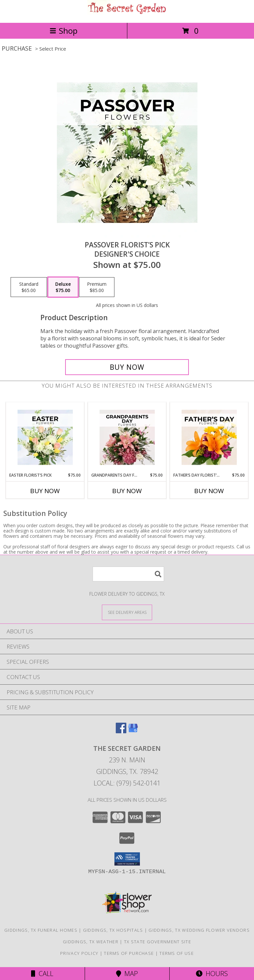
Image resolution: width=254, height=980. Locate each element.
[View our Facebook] (121, 731)
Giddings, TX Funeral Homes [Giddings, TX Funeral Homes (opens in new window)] (41, 930)
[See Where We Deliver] (127, 612)
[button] (127, 859)
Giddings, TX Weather (91, 942)
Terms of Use (177, 953)
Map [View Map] (127, 974)
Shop (63, 31)
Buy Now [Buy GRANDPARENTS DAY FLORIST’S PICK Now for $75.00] (127, 491)
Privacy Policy (79, 953)
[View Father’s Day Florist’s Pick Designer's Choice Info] (209, 438)
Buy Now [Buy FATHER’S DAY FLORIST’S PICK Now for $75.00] (209, 491)
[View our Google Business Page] (133, 731)
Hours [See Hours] (212, 974)
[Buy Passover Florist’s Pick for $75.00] (127, 367)
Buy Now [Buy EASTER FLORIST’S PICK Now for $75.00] (45, 491)
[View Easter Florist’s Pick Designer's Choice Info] (45, 438)
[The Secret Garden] (127, 13)
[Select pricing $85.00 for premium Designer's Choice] (97, 287)
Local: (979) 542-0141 (127, 783)
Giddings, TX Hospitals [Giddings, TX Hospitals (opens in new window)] (113, 930)
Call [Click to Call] (42, 974)
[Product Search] (128, 574)
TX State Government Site (158, 942)
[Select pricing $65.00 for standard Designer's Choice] (29, 287)
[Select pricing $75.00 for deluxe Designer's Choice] (63, 287)
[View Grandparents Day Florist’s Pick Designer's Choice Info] (127, 438)
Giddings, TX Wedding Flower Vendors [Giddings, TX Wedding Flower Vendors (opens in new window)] (199, 930)
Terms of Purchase (129, 953)
